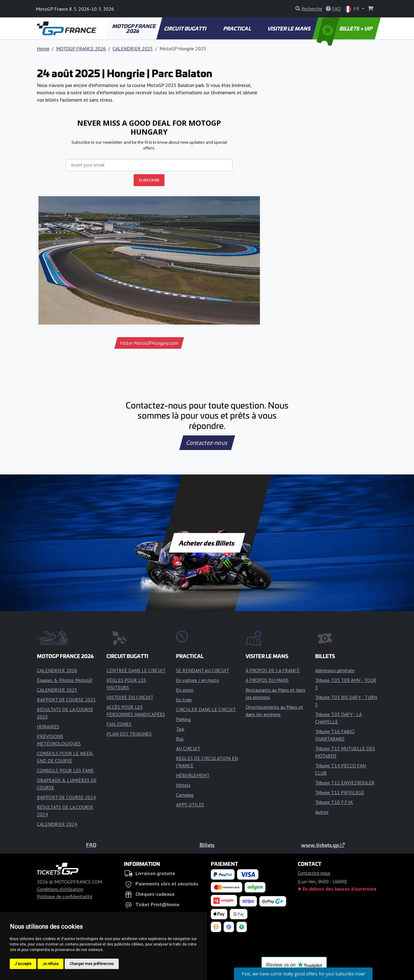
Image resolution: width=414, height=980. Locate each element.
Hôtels (183, 785)
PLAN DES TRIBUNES (129, 734)
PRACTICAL (237, 28)
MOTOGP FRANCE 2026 (134, 28)
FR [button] (353, 9)
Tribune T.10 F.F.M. (334, 802)
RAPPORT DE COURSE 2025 (66, 700)
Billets (207, 845)
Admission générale (335, 670)
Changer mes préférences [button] (92, 964)
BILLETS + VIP (345, 28)
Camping (185, 795)
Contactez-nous (207, 443)
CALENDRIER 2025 (133, 49)
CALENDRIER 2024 (57, 824)
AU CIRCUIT (188, 748)
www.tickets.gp (323, 845)
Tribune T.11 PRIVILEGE (340, 792)
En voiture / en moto (198, 680)
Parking (183, 719)
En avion (185, 690)
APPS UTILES (190, 805)
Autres (322, 812)
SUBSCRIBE (149, 180)
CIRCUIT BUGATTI (185, 28)
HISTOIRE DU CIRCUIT (130, 697)
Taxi (180, 729)
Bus (180, 739)
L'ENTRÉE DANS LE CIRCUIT (136, 670)
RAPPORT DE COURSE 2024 (66, 797)
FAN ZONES (119, 724)
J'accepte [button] (23, 964)
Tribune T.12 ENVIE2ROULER (345, 783)
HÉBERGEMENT (193, 775)
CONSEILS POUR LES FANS (65, 770)
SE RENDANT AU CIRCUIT (203, 670)
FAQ (91, 845)
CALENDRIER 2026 (57, 670)
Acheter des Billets (207, 543)
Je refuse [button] (50, 964)
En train (184, 700)
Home (43, 49)
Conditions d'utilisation (60, 889)
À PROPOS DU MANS (267, 680)
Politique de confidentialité (65, 896)
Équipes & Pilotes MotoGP (65, 680)
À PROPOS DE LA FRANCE (273, 670)
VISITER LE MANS (289, 28)
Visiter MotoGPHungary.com (149, 343)
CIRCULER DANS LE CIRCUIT (206, 709)
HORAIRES (48, 726)
